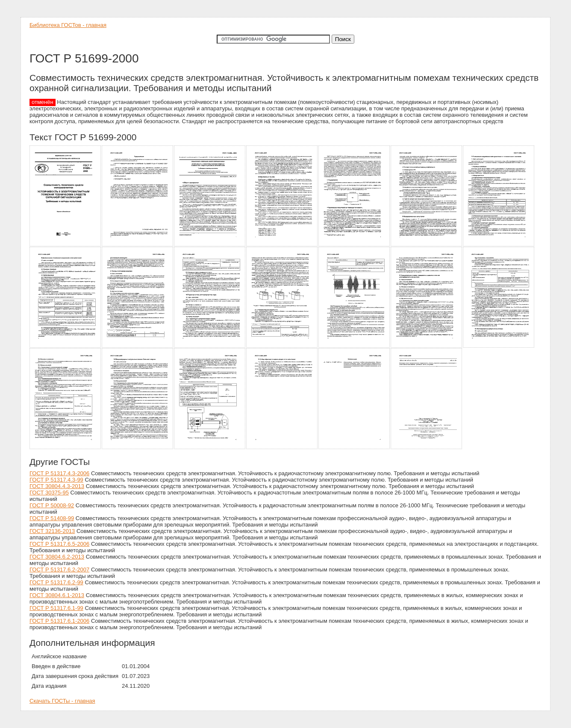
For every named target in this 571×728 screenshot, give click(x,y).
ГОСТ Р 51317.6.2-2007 (59, 570)
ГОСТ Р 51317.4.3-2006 (59, 473)
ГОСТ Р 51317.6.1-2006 (59, 621)
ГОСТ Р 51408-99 (52, 518)
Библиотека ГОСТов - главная (68, 25)
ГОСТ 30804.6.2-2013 (57, 557)
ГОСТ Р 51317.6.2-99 (56, 582)
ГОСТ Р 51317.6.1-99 (56, 608)
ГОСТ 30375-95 (49, 493)
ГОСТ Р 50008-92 (52, 505)
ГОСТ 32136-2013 (52, 531)
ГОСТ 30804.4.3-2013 (57, 486)
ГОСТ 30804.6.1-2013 (57, 595)
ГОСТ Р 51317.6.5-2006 (59, 544)
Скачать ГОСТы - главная (62, 701)
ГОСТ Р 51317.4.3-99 (56, 480)
